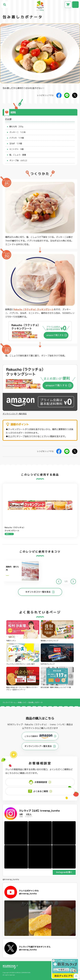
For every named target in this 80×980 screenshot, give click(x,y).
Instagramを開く (64, 872)
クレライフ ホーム (9, 702)
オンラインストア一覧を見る (15, 414)
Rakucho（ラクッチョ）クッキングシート (34, 309)
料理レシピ (22, 702)
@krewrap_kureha (11, 879)
